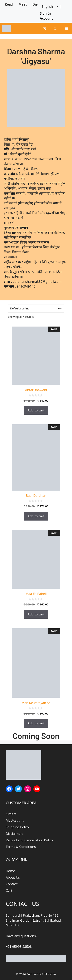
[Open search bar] (56, 29)
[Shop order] (36, 308)
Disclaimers (15, 834)
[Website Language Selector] (49, 6)
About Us (13, 877)
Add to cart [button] (36, 410)
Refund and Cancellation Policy (29, 840)
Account (46, 18)
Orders (11, 814)
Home (10, 871)
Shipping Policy (17, 827)
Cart (9, 890)
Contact (12, 884)
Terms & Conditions (21, 847)
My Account (15, 820)
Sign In (45, 13)
